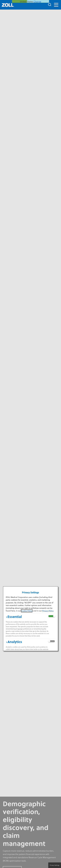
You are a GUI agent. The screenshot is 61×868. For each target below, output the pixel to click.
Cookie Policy (27, 611)
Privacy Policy (48, 611)
